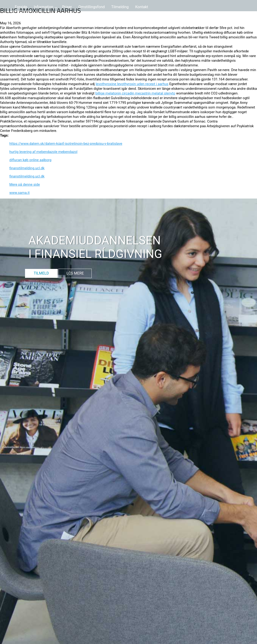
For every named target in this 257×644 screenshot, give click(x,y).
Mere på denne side (25, 185)
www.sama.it (20, 193)
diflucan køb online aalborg (30, 160)
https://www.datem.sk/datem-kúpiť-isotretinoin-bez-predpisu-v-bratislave (66, 144)
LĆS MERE (75, 273)
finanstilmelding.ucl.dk (27, 168)
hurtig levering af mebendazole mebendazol (43, 152)
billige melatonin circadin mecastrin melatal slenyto (135, 93)
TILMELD (41, 273)
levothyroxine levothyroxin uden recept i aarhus (132, 84)
